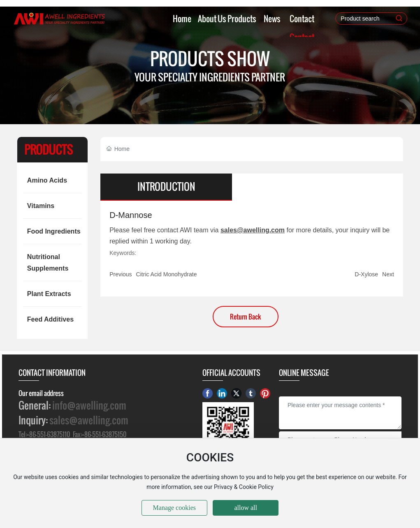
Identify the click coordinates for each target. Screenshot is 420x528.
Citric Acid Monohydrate (167, 274)
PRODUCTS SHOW (210, 59)
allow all (246, 508)
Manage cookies (174, 508)
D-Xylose (366, 274)
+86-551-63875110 (49, 434)
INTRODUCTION (166, 187)
